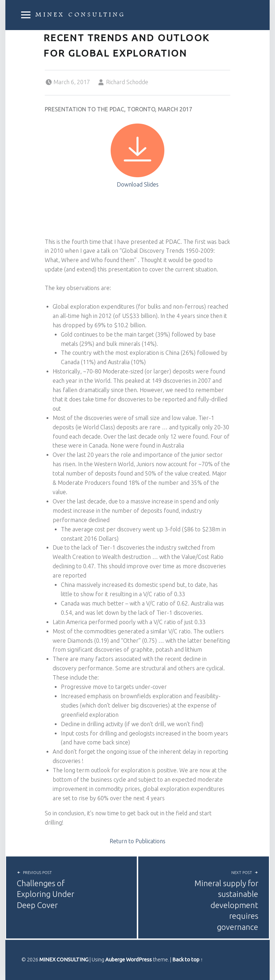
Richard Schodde (127, 82)
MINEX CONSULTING (80, 15)
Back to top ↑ (188, 960)
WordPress (139, 960)
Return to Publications (137, 841)
